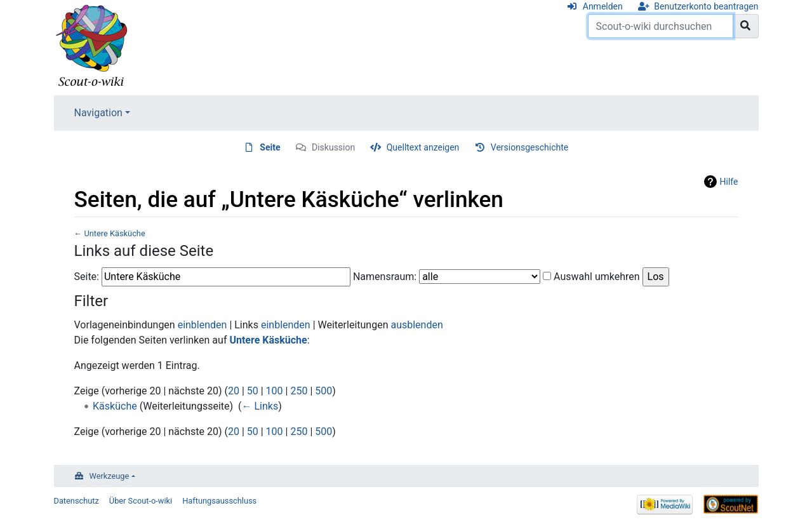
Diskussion (333, 147)
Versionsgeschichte (529, 147)
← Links (260, 406)
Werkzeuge (110, 476)
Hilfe (729, 182)
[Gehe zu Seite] (746, 26)
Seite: (87, 277)
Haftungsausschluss (219, 501)
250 (299, 391)
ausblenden (416, 325)
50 (253, 391)
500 (323, 391)
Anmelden (603, 6)
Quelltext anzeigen (423, 147)
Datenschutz (77, 501)
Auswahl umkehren (597, 277)
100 (275, 391)
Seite (270, 147)
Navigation (98, 113)
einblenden (203, 325)
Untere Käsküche (114, 233)
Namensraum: (385, 277)
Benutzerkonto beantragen (706, 6)
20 (234, 391)
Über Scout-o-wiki (141, 501)
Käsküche (115, 406)
